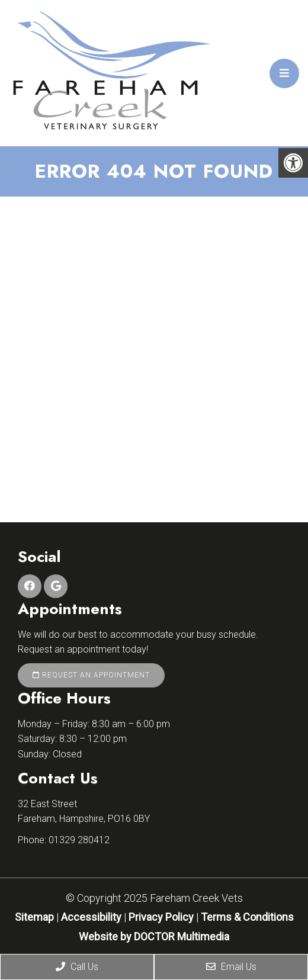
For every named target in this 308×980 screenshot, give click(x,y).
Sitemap (34, 917)
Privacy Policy (162, 917)
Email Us (231, 967)
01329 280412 (79, 840)
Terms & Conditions (247, 917)
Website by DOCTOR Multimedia (154, 936)
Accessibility (91, 917)
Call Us (77, 967)
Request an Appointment (91, 675)
